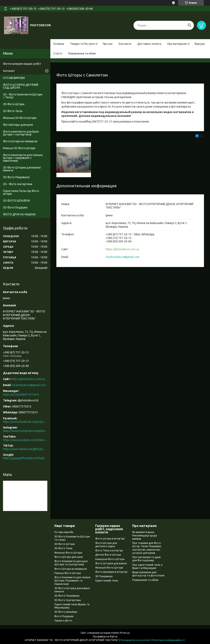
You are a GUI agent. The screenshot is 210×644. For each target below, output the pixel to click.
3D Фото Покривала (16, 177)
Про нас (108, 44)
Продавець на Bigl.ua (105, 636)
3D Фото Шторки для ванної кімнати (22, 169)
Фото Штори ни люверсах (71, 569)
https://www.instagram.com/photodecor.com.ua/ (25, 431)
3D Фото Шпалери (66, 612)
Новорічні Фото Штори (110, 559)
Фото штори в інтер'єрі (110, 538)
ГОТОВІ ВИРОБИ (14, 78)
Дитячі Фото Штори (108, 555)
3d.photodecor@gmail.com (123, 257)
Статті (58, 53)
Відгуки (200, 44)
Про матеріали (177, 44)
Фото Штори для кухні (69, 557)
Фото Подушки (64, 616)
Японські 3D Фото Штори (20, 118)
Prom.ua (125, 633)
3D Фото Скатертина (68, 600)
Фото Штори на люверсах (20, 141)
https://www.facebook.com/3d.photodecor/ (25, 422)
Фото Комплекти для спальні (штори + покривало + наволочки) (23, 158)
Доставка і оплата (149, 44)
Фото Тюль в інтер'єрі (109, 550)
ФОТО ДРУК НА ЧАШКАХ (19, 214)
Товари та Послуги (82, 44)
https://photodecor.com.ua (122, 249)
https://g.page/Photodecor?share (24, 458)
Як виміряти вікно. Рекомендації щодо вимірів (145, 535)
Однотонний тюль (107, 580)
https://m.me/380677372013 (21, 395)
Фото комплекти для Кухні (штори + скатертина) (21, 133)
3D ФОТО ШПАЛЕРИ (16, 201)
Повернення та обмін (82, 53)
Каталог (9, 71)
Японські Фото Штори (68, 553)
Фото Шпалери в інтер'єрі (111, 572)
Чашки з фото (63, 620)
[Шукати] (189, 25)
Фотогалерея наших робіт (22, 64)
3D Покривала (104, 576)
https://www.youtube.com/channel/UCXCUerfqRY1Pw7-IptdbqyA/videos (25, 440)
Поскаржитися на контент (136, 640)
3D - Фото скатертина (18, 184)
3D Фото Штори (14, 104)
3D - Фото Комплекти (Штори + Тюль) (23, 96)
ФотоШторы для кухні (18, 125)
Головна (59, 44)
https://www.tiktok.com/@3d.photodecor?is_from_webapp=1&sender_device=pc (25, 449)
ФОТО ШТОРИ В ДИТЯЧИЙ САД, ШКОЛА (21, 86)
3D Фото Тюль (13, 111)
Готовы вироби (64, 532)
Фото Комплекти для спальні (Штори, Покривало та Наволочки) (72, 581)
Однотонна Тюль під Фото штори (21, 192)
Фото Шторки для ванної (111, 563)
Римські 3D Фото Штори (19, 148)
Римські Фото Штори (68, 573)
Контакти (125, 44)
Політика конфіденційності (169, 640)
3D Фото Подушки (15, 207)
